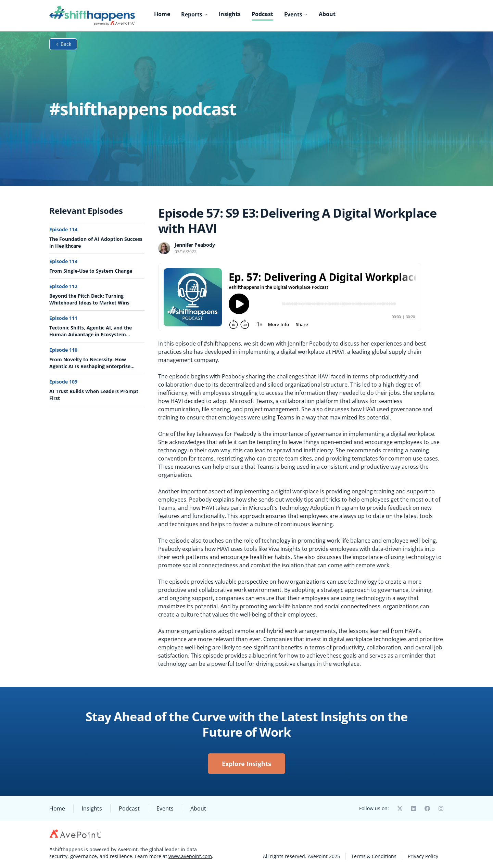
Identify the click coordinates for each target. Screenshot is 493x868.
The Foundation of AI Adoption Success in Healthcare (96, 242)
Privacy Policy (423, 856)
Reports (194, 14)
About (327, 14)
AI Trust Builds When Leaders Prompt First (94, 395)
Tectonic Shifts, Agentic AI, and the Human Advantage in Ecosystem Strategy (91, 331)
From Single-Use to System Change (91, 271)
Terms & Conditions (374, 856)
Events (296, 14)
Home (162, 14)
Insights (230, 14)
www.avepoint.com (190, 856)
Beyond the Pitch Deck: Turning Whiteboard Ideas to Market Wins (89, 299)
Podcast (262, 14)
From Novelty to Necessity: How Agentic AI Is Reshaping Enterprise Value (90, 363)
